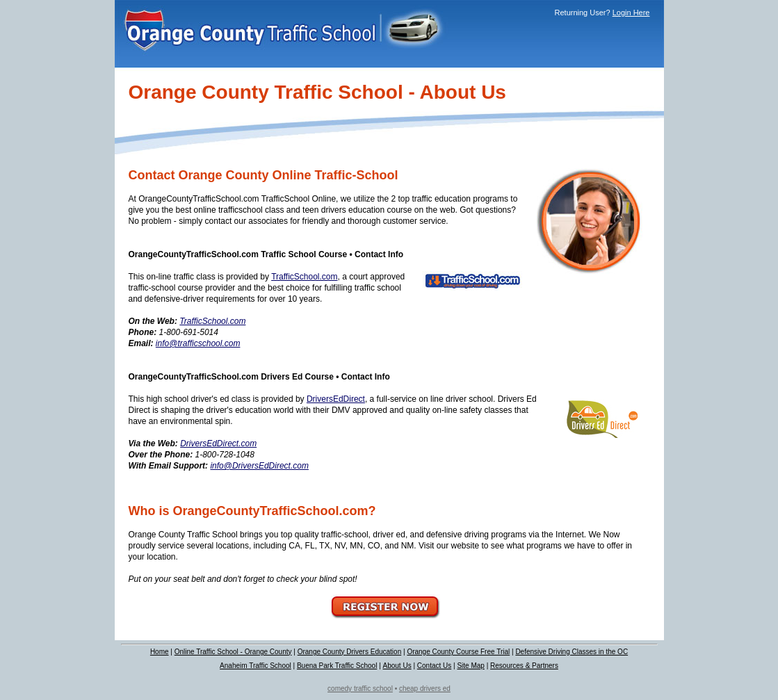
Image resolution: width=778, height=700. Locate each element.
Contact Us (434, 666)
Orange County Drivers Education (350, 652)
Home (160, 652)
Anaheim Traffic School (256, 666)
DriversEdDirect (336, 399)
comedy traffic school (360, 689)
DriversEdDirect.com (218, 443)
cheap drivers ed (425, 689)
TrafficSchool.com (304, 277)
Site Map (470, 666)
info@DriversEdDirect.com (259, 466)
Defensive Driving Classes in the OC (572, 652)
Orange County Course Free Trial (458, 652)
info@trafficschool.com (198, 343)
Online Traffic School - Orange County (233, 652)
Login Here (631, 13)
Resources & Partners (524, 666)
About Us (397, 666)
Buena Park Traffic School (337, 666)
